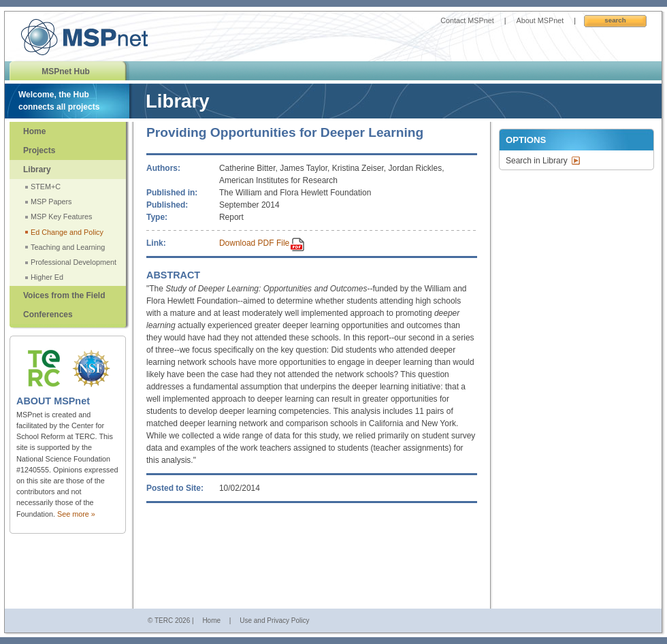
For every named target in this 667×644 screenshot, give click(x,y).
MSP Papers (51, 202)
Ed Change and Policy (67, 232)
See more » (76, 514)
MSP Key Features (61, 216)
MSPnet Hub (66, 71)
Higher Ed (47, 277)
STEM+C (46, 187)
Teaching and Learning (68, 247)
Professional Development (74, 262)
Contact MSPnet (467, 20)
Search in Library (537, 161)
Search (615, 20)
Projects (39, 150)
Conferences (48, 315)
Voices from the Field (64, 295)
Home (34, 131)
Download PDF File (254, 243)
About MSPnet (540, 20)
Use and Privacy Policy (274, 621)
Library (37, 170)
